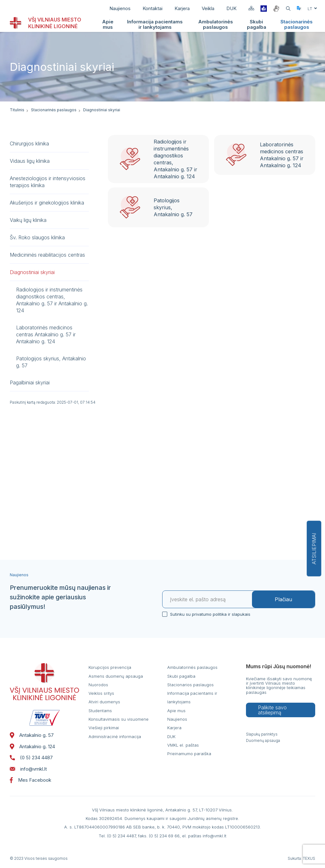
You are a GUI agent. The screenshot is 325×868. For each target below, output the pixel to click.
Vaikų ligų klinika (28, 220)
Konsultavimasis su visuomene (119, 719)
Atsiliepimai (314, 549)
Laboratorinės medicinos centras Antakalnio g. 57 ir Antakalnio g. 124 (46, 334)
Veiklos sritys (101, 693)
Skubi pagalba (257, 24)
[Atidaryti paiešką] (288, 9)
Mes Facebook (31, 780)
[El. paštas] (207, 599)
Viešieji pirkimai (104, 728)
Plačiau (283, 599)
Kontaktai (153, 8)
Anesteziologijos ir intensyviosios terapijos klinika (48, 182)
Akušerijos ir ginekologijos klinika (47, 203)
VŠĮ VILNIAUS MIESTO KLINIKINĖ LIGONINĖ (55, 23)
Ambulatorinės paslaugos (216, 24)
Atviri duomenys (104, 702)
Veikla (208, 8)
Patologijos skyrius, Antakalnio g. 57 (51, 362)
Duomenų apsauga (263, 741)
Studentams (100, 711)
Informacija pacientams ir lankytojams (155, 24)
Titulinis (17, 110)
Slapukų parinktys (262, 734)
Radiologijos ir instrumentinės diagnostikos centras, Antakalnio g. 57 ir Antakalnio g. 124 (52, 300)
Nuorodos (98, 685)
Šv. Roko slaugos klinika (37, 237)
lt (312, 9)
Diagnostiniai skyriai (32, 272)
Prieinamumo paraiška (189, 754)
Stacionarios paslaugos (190, 685)
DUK (231, 8)
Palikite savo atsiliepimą (272, 710)
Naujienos (120, 8)
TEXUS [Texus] (309, 858)
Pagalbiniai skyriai (30, 382)
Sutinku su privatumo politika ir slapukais (209, 614)
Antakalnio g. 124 (32, 747)
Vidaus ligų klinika (30, 161)
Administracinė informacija (115, 737)
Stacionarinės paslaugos (297, 24)
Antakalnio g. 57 (32, 735)
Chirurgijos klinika (29, 144)
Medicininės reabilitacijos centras (47, 255)
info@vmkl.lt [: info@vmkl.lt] (28, 769)
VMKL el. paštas (183, 745)
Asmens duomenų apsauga (116, 676)
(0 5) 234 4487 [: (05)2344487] (31, 758)
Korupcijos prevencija (110, 667)
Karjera (182, 8)
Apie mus (108, 24)
